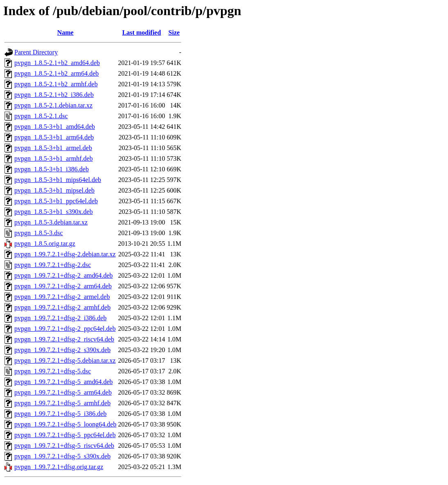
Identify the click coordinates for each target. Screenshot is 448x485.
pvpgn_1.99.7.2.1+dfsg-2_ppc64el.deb (65, 329)
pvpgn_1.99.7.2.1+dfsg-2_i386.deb (60, 318)
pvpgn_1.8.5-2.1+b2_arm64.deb (56, 73)
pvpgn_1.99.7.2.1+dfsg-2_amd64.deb (64, 275)
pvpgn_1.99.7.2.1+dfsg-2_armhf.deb (62, 307)
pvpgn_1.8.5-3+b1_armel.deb (53, 148)
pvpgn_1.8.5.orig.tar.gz (45, 244)
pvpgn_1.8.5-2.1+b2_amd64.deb (57, 63)
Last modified (142, 33)
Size (174, 33)
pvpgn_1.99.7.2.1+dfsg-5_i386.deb (60, 414)
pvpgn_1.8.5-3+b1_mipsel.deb (54, 190)
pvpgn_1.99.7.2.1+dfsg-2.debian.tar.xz (65, 254)
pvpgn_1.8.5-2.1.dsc (41, 116)
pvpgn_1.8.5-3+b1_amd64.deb (55, 127)
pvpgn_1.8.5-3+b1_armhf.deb (54, 158)
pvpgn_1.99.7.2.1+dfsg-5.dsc (53, 371)
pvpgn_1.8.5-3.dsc (39, 233)
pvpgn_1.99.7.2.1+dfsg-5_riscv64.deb (64, 446)
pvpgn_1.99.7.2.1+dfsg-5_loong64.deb (65, 424)
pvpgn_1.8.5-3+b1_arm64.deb (54, 137)
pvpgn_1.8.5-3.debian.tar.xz (51, 222)
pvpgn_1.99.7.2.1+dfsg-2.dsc (53, 265)
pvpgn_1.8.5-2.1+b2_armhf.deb (56, 84)
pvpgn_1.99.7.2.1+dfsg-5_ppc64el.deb (65, 435)
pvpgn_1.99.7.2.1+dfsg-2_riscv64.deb (64, 339)
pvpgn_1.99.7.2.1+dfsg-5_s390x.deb (62, 456)
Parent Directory (36, 52)
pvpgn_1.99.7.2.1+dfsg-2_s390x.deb (62, 350)
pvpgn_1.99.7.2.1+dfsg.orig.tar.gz (59, 467)
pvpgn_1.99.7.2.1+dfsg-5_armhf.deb (62, 403)
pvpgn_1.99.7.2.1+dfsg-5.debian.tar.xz (65, 360)
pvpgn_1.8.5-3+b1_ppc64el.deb (56, 201)
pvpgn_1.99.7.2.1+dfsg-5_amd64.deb (64, 382)
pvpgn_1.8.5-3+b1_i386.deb (52, 169)
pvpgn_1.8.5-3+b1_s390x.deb (54, 212)
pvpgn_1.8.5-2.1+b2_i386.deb (54, 95)
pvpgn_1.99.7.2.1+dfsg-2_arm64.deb (63, 286)
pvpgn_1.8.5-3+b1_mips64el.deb (58, 180)
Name (65, 33)
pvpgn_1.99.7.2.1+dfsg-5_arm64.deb (63, 392)
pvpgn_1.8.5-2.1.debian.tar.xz (53, 105)
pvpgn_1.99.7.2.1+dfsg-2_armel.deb (62, 297)
